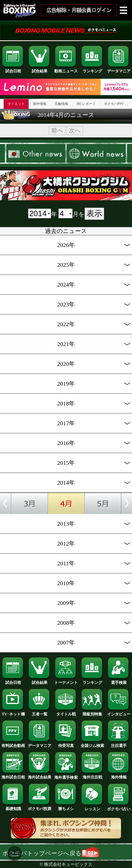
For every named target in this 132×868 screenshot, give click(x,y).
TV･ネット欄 (13, 712)
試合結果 (40, 69)
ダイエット (16, 104)
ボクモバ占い (119, 807)
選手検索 (119, 681)
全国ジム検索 (92, 744)
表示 (94, 213)
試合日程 (13, 69)
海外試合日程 (13, 775)
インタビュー (119, 712)
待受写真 (66, 744)
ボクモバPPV (114, 104)
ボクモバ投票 (40, 807)
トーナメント (66, 681)
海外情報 (40, 104)
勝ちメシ (66, 807)
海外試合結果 (40, 775)
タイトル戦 (66, 712)
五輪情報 (61, 104)
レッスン (92, 807)
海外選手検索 (66, 776)
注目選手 (119, 744)
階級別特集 (92, 712)
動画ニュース (66, 69)
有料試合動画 (13, 744)
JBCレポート (86, 104)
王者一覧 (40, 712)
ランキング (92, 69)
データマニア (119, 69)
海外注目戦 (92, 775)
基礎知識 (13, 807)
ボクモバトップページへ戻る (51, 853)
